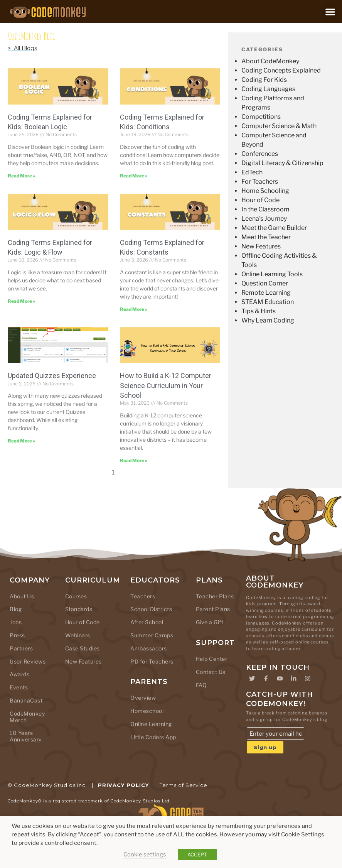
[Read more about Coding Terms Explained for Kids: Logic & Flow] (21, 301)
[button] (330, 12)
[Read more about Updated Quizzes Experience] (21, 441)
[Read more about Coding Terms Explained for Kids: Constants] (134, 309)
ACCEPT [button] (197, 854)
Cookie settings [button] (145, 854)
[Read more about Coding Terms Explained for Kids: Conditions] (134, 176)
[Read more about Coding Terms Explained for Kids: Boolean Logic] (21, 176)
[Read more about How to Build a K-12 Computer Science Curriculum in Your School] (134, 460)
